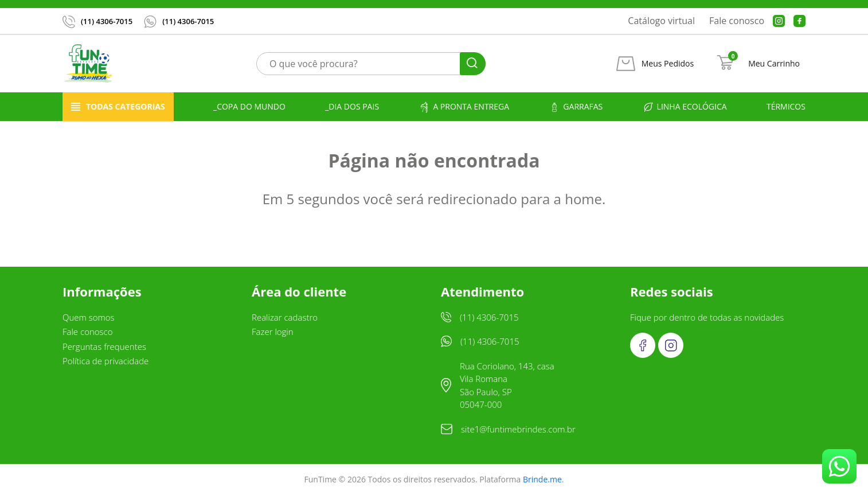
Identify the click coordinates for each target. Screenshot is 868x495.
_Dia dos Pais (352, 106)
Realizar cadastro (285, 317)
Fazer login (273, 332)
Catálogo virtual (661, 21)
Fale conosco (737, 21)
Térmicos (786, 106)
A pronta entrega (464, 107)
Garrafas (576, 107)
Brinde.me (542, 479)
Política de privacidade (105, 361)
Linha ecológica (685, 107)
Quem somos (89, 317)
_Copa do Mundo (249, 106)
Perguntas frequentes (104, 346)
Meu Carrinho (774, 64)
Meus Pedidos (668, 64)
